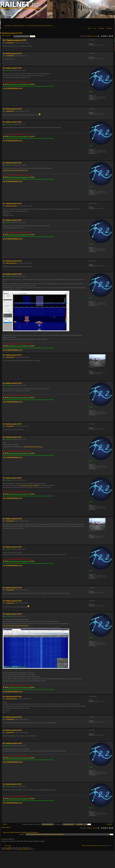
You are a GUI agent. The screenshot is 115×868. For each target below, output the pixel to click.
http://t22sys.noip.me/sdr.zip (33, 447)
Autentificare (109, 28)
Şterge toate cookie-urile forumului (95, 846)
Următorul (109, 824)
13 (112, 36)
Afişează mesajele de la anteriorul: (38, 824)
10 (105, 36)
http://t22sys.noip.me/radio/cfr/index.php (16, 625)
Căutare (89, 28)
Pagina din (92, 36)
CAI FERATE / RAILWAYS (18, 26)
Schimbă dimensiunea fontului (111, 25)
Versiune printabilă (107, 25)
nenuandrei (10, 357)
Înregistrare (101, 28)
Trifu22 (8, 70)
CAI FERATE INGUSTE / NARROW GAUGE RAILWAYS (39, 26)
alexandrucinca (11, 206)
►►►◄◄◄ (13, 88)
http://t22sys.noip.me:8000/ (30, 485)
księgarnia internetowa (24, 849)
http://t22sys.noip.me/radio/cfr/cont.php (15, 170)
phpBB (9, 848)
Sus (112, 50)
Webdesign (9, 849)
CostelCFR (10, 43)
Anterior (5, 824)
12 (110, 36)
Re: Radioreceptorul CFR (14, 40)
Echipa (84, 846)
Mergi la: (22, 834)
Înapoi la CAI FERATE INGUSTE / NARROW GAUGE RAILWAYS (21, 832)
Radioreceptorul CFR (12, 33)
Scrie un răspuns (7, 36)
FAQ (95, 28)
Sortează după (65, 824)
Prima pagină (8, 26)
